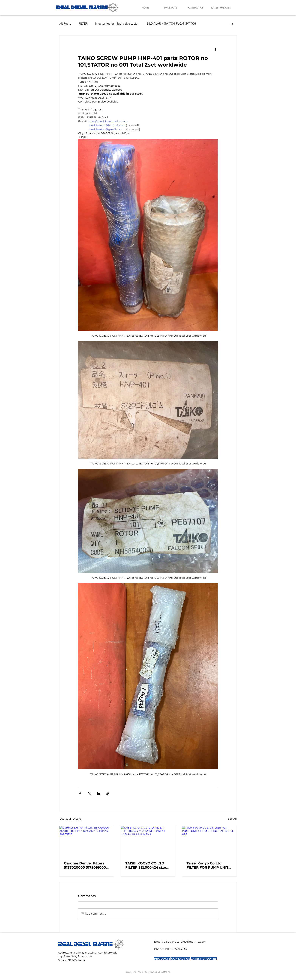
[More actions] (216, 49)
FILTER (83, 24)
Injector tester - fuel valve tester (117, 24)
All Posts (65, 24)
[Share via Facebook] (80, 793)
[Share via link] (108, 793)
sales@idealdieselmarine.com (185, 942)
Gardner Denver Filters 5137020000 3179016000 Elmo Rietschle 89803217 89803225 (86, 865)
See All (232, 819)
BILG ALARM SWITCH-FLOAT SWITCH (171, 24)
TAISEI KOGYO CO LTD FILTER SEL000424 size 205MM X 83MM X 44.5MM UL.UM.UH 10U (146, 865)
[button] (232, 24)
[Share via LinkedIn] (98, 793)
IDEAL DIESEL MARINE (82, 7)
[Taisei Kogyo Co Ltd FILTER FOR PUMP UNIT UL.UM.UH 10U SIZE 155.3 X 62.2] (209, 841)
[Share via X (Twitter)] (89, 793)
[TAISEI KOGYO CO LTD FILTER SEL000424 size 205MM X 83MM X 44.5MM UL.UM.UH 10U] (148, 841)
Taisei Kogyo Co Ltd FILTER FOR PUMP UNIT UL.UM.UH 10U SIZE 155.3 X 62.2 (208, 865)
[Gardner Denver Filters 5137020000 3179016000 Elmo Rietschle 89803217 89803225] (87, 841)
